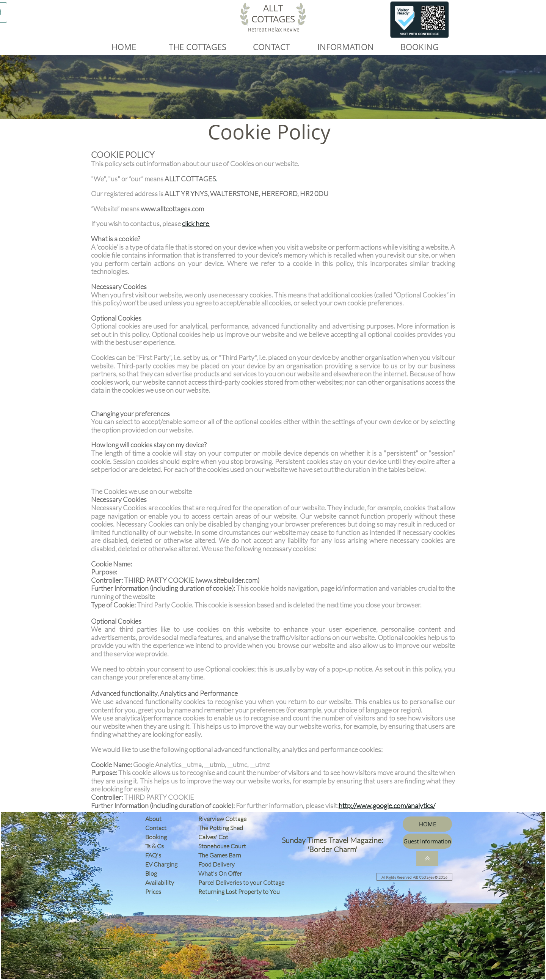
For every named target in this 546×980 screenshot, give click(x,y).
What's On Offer (220, 873)
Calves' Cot (215, 837)
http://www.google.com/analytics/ (387, 805)
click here (195, 223)
